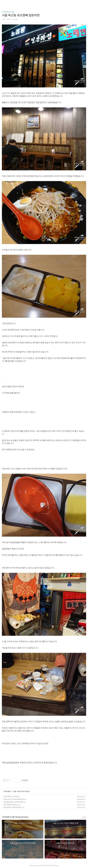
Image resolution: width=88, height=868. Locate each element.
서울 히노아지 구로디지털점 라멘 (13, 799)
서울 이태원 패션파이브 (11, 805)
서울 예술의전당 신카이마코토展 (13, 802)
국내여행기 (7, 791)
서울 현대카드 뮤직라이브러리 (13, 807)
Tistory (56, 866)
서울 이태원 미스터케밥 (11, 797)
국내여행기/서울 (8, 12)
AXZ (43, 866)
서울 (14, 791)
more (84, 817)
